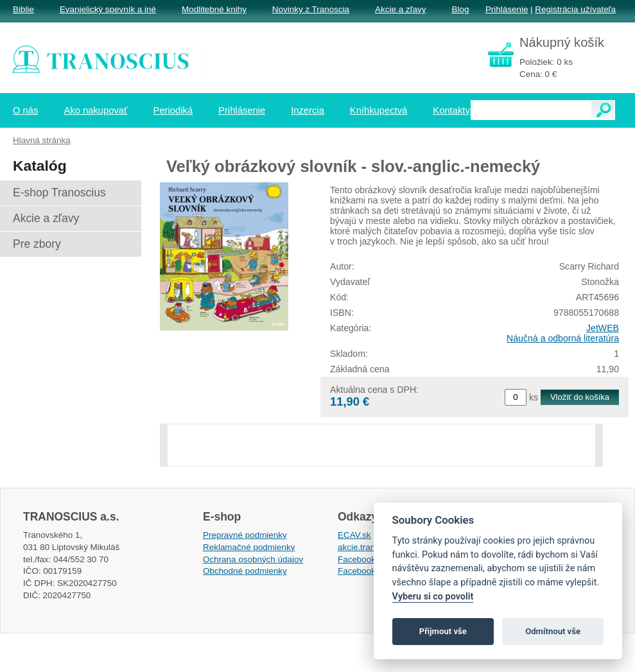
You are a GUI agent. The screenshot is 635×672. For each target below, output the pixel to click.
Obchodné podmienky (245, 571)
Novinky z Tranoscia (311, 9)
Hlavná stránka (42, 140)
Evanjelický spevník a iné (108, 9)
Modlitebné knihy (214, 9)
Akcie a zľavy (400, 9)
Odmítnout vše (553, 631)
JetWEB (603, 328)
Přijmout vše (443, 631)
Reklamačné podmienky (249, 547)
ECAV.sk (354, 535)
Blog (460, 9)
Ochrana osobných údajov (253, 559)
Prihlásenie (507, 9)
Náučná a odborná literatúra (563, 338)
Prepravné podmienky (245, 535)
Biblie (23, 9)
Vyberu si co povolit (433, 597)
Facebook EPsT (369, 571)
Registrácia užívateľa (575, 9)
